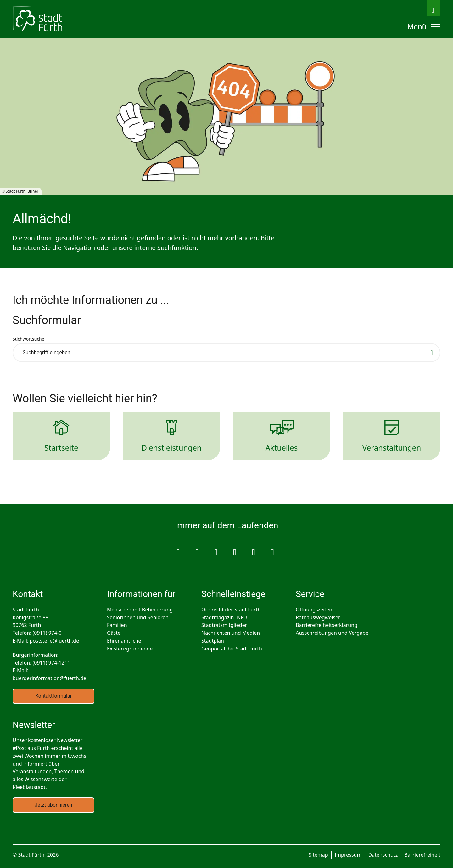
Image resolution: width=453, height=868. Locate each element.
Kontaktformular (53, 696)
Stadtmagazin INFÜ (224, 617)
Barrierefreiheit (422, 855)
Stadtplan (213, 641)
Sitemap (318, 855)
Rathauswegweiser (318, 617)
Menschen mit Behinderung (140, 610)
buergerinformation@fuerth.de (49, 678)
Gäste (114, 633)
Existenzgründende (130, 649)
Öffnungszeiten (314, 610)
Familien (117, 625)
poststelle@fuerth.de (54, 641)
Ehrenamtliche (124, 641)
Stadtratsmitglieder (224, 625)
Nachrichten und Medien (231, 633)
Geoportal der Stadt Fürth (232, 649)
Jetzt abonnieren (53, 805)
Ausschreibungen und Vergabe (332, 633)
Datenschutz (383, 855)
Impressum (348, 855)
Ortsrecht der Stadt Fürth (231, 610)
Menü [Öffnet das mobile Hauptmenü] (424, 27)
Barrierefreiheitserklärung (327, 625)
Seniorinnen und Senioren (138, 617)
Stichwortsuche (28, 339)
